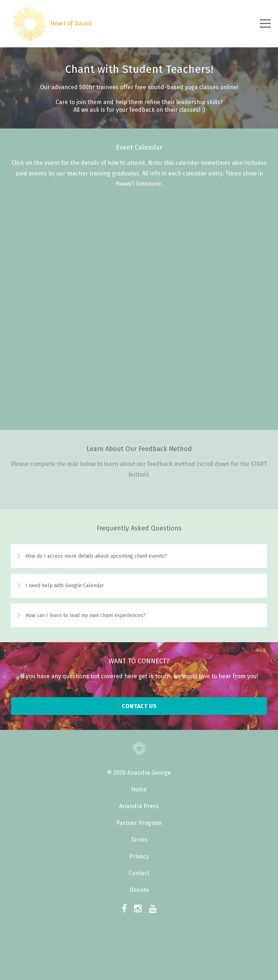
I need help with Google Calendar (65, 586)
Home (139, 789)
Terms (139, 840)
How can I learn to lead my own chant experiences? (86, 615)
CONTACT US (139, 706)
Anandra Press (139, 806)
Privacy (139, 856)
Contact (139, 873)
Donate (139, 890)
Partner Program (139, 823)
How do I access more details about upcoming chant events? (96, 556)
